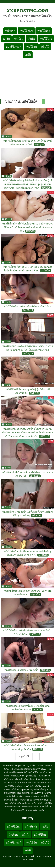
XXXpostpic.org (28, 11)
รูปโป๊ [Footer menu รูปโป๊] (28, 850)
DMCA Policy (27, 860)
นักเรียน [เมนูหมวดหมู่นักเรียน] (19, 39)
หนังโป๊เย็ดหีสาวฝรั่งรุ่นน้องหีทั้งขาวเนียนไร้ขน (27, 307)
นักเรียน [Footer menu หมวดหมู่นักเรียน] (13, 835)
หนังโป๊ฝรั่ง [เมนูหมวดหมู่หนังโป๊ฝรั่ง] (44, 31)
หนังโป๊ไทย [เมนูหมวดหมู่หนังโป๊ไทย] (46, 39)
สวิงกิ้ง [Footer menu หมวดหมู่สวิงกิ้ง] (26, 835)
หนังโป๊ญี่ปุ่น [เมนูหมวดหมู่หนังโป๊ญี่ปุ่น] (26, 31)
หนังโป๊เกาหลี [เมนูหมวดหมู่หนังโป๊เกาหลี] (13, 47)
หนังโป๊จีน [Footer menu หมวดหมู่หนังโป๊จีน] (31, 843)
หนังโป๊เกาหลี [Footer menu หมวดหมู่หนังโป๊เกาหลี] (13, 843)
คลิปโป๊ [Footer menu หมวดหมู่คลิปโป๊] (45, 843)
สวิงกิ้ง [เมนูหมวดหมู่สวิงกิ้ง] (31, 39)
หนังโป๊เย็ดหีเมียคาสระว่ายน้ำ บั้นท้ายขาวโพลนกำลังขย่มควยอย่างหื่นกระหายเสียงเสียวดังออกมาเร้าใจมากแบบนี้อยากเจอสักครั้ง (27, 433)
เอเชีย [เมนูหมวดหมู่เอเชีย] (6, 39)
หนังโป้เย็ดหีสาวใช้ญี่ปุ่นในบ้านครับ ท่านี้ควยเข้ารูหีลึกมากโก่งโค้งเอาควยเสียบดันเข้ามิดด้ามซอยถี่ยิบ (28, 227)
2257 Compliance (43, 856)
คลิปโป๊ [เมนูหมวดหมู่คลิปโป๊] (45, 47)
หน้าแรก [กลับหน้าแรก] (10, 31)
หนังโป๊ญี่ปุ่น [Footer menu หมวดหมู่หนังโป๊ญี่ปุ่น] (14, 827)
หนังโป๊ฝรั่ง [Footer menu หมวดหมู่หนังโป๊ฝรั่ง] (31, 827)
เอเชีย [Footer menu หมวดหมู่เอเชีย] (45, 827)
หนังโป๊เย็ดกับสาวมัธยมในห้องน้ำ (21, 670)
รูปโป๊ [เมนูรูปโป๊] (28, 55)
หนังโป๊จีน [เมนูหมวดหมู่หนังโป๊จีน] (31, 47)
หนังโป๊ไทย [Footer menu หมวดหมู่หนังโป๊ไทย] (40, 835)
